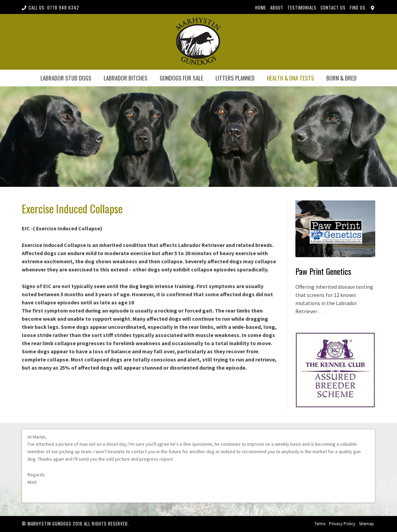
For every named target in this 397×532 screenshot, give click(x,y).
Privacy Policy (342, 524)
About (277, 7)
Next (367, 495)
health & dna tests (290, 78)
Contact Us (333, 7)
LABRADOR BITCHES (126, 78)
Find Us (358, 7)
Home (261, 7)
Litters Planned (235, 78)
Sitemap (366, 524)
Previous (361, 495)
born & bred (341, 78)
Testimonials (302, 7)
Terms (320, 524)
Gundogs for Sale (182, 78)
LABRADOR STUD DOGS (66, 78)
